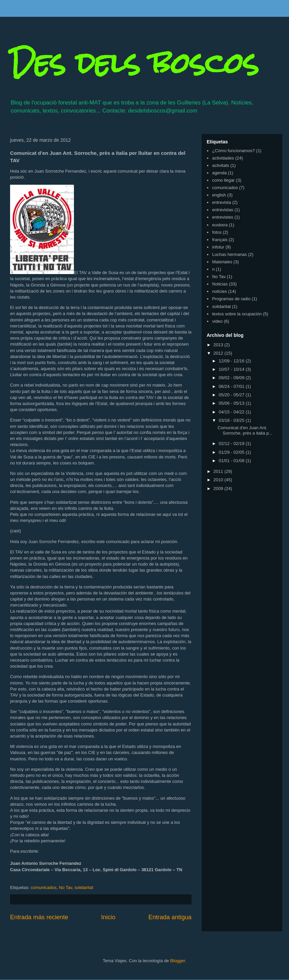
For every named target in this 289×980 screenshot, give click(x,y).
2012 (219, 353)
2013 (219, 345)
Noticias (220, 284)
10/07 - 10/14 (232, 369)
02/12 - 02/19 (232, 443)
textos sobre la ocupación (237, 314)
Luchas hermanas (229, 254)
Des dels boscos (134, 63)
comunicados (44, 887)
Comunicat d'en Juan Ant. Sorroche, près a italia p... (245, 430)
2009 (219, 488)
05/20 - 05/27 (232, 395)
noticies (219, 291)
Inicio (108, 917)
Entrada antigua (170, 917)
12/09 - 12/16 (232, 361)
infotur (218, 247)
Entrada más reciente (39, 917)
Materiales (222, 262)
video (217, 321)
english (219, 195)
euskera (220, 225)
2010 (219, 480)
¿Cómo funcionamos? (233, 151)
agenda (219, 173)
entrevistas (223, 210)
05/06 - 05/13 (232, 403)
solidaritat (84, 887)
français (220, 240)
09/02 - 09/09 (232, 378)
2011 (219, 471)
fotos (217, 232)
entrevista (221, 202)
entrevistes (223, 217)
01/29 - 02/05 (232, 452)
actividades (223, 158)
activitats (221, 165)
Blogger (177, 961)
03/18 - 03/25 (232, 420)
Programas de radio (231, 299)
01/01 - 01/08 (232, 461)
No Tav (65, 887)
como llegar (223, 180)
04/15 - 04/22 (232, 412)
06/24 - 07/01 (232, 386)
